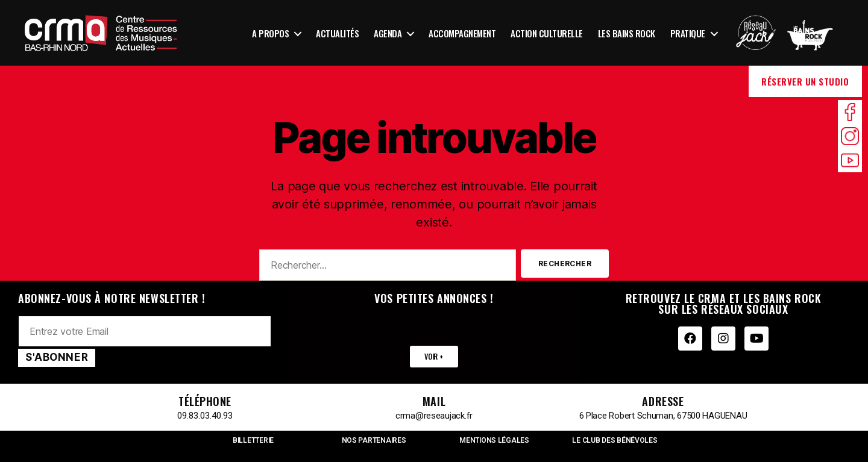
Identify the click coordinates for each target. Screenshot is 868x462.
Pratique (688, 33)
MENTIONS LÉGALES (494, 440)
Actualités (337, 33)
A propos (270, 33)
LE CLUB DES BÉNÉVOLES (615, 440)
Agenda (388, 33)
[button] (434, 357)
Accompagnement (462, 33)
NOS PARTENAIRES (374, 440)
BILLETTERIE (253, 440)
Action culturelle (547, 33)
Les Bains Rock (627, 33)
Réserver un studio (805, 81)
